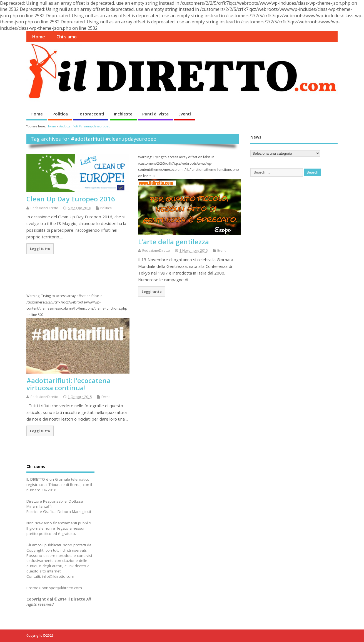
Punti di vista (155, 114)
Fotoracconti (91, 114)
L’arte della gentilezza (174, 242)
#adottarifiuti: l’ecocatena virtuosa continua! (68, 384)
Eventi (185, 114)
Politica (60, 114)
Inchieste (123, 114)
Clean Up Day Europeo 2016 (71, 199)
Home (38, 37)
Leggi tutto (40, 249)
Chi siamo (67, 37)
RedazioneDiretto (44, 208)
